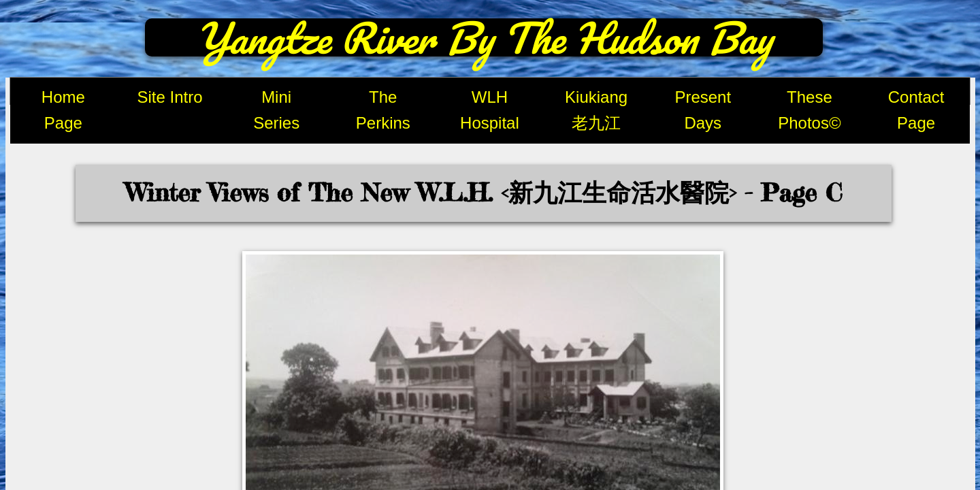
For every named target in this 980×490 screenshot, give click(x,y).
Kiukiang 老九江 (596, 110)
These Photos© (809, 110)
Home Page (63, 110)
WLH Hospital (490, 110)
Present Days (703, 110)
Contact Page (916, 110)
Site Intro (169, 97)
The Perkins (383, 110)
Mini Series (276, 110)
